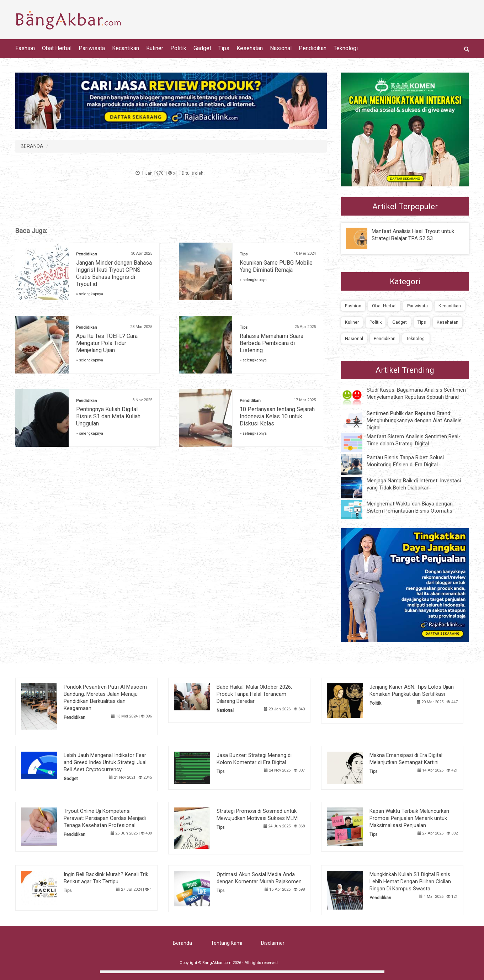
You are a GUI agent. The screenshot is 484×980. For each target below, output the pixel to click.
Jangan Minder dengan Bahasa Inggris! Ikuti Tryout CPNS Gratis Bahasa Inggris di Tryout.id (114, 273)
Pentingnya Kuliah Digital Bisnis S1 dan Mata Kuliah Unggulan (108, 416)
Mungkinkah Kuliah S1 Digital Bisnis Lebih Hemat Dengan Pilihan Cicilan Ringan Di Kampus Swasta (410, 881)
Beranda (182, 943)
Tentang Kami (227, 943)
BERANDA (32, 146)
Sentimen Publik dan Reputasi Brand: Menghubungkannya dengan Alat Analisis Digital (414, 420)
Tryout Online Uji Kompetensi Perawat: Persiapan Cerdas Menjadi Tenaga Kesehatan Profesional (105, 818)
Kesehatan (250, 48)
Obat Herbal (57, 48)
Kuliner (155, 48)
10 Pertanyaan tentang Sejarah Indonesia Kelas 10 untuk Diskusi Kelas (277, 416)
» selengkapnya (90, 294)
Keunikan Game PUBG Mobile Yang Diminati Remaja (276, 266)
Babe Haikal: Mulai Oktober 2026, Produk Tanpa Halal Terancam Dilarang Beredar (254, 694)
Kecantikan (126, 48)
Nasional (281, 48)
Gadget (202, 48)
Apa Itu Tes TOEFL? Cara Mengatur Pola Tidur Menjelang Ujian (107, 343)
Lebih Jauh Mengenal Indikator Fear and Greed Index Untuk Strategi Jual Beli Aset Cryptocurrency (105, 762)
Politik (178, 48)
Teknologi (346, 48)
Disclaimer (273, 943)
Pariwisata (92, 48)
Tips (224, 48)
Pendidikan (313, 48)
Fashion (25, 48)
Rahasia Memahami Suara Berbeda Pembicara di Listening (272, 343)
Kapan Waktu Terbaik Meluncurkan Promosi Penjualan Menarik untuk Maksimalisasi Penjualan (409, 818)
